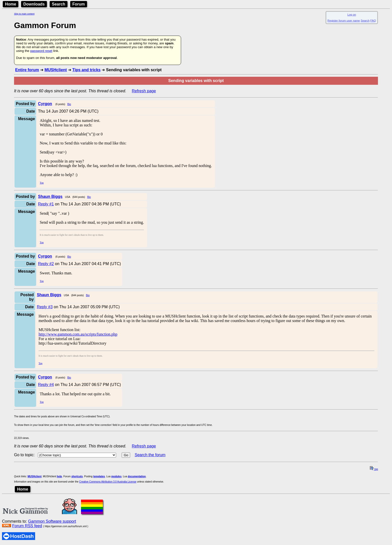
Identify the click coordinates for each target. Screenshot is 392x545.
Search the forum (150, 455)
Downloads (34, 4)
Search (59, 4)
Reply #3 (45, 307)
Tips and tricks (86, 70)
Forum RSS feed (27, 526)
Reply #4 (46, 385)
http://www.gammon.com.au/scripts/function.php (78, 334)
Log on (352, 15)
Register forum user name (344, 21)
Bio (69, 104)
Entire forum (27, 70)
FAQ (373, 21)
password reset (41, 51)
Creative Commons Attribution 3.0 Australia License (108, 482)
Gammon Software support (52, 521)
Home (11, 4)
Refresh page (144, 91)
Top (42, 183)
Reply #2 (46, 264)
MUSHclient (56, 70)
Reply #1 (46, 204)
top (374, 469)
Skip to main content (24, 14)
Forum (79, 4)
